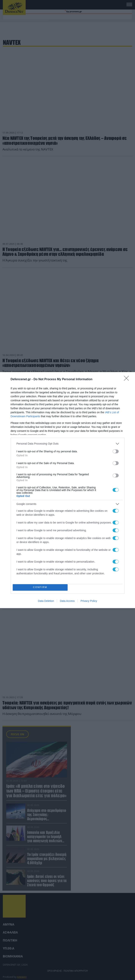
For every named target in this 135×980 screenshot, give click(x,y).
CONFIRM (40, 587)
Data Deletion (46, 601)
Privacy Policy (89, 601)
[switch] (116, 451)
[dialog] (67, 490)
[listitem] (68, 444)
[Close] (128, 379)
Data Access (67, 601)
